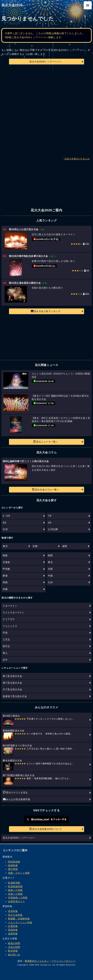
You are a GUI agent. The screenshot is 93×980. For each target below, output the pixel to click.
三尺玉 (6, 640)
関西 (50, 555)
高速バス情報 (15, 894)
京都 (35, 546)
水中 (5, 660)
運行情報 (13, 869)
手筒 (5, 633)
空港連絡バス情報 (18, 898)
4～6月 (6, 516)
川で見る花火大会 (12, 689)
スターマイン (10, 606)
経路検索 (13, 865)
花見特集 (13, 911)
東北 (50, 562)
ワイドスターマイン (14, 613)
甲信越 (6, 569)
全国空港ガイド (16, 901)
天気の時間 (14, 947)
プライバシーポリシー (63, 961)
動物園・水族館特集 (19, 919)
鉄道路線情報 (15, 886)
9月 (50, 523)
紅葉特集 (13, 926)
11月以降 (53, 529)
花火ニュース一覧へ (46, 442)
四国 (5, 582)
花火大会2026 (12, 5)
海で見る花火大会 (12, 676)
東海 (5, 576)
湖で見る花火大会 (12, 683)
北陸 (50, 569)
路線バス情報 (15, 890)
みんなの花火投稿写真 (17, 799)
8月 (5, 523)
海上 (5, 653)
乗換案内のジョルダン (37, 961)
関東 (5, 555)
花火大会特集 (15, 915)
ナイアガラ (9, 619)
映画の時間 (14, 943)
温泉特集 (13, 934)
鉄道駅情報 (14, 883)
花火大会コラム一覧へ (46, 489)
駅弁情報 (13, 951)
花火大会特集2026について (46, 829)
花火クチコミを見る (15, 792)
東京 (5, 546)
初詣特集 (13, 930)
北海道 (6, 562)
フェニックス (10, 626)
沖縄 (5, 589)
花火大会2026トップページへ (45, 62)
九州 (50, 582)
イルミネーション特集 (20, 922)
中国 (50, 576)
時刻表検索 (14, 862)
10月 (5, 529)
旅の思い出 (14, 955)
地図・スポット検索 (19, 873)
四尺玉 (6, 646)
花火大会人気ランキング (46, 311)
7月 (50, 516)
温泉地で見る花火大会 (15, 696)
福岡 (65, 546)
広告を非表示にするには (77, 159)
